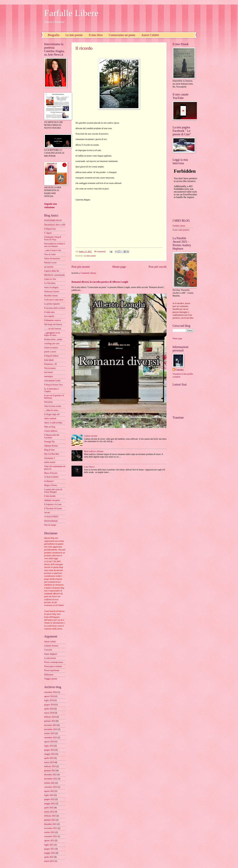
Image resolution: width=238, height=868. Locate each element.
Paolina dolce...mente (53, 339)
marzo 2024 (49, 713)
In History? (49, 481)
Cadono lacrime (91, 436)
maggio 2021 (50, 853)
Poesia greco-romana (53, 666)
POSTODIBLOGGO (53, 220)
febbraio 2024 (50, 717)
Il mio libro (96, 35)
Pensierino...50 (50, 364)
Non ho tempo (50, 525)
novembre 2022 (51, 779)
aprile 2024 (49, 709)
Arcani (47, 513)
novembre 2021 (51, 828)
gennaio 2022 (50, 820)
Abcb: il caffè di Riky (53, 423)
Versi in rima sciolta (53, 406)
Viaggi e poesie (51, 679)
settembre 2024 (51, 692)
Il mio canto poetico (181, 230)
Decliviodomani (51, 521)
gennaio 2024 (50, 721)
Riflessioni (49, 675)
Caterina (180, 370)
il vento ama (49, 312)
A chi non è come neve (54, 300)
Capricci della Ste (52, 271)
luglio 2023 (49, 746)
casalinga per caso (52, 343)
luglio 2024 (49, 700)
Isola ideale (49, 360)
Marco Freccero (51, 473)
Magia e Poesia (51, 485)
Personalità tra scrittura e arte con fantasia (55, 245)
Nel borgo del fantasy (53, 324)
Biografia (54, 35)
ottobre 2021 (49, 832)
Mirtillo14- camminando (54, 275)
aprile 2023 (49, 758)
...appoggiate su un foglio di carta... (52, 334)
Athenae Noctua (51, 446)
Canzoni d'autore (51, 646)
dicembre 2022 (50, 775)
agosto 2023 (49, 742)
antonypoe (48, 376)
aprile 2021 (49, 857)
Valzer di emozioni (52, 259)
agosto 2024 (49, 696)
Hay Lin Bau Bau (52, 454)
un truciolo (49, 267)
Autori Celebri (150, 35)
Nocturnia (48, 402)
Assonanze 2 (49, 458)
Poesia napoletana (52, 670)
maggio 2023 (50, 754)
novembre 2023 (51, 729)
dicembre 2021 (50, 824)
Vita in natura (50, 368)
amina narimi (50, 462)
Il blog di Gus (50, 229)
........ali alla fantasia (53, 329)
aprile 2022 (49, 808)
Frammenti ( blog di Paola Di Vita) (53, 238)
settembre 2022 (51, 787)
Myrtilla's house (51, 296)
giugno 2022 (49, 799)
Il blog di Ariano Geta (53, 385)
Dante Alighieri (51, 654)
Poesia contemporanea (54, 662)
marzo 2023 (49, 762)
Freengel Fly (49, 442)
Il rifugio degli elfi (52, 414)
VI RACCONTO (51, 477)
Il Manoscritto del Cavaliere (52, 436)
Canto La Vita (50, 279)
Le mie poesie (74, 35)
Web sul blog (50, 427)
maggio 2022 (50, 804)
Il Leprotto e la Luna (53, 504)
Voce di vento (50, 254)
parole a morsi (50, 352)
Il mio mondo (50, 496)
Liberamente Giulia (52, 381)
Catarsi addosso (51, 431)
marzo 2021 (49, 861)
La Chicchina (50, 283)
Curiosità (48, 650)
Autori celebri (50, 642)
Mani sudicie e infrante (94, 451)
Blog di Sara (49, 450)
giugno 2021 (49, 849)
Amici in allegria (51, 287)
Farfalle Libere (71, 13)
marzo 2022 (49, 812)
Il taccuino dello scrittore (55, 308)
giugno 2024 (49, 705)
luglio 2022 (49, 795)
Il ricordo (84, 48)
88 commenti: (100, 252)
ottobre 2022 (49, 783)
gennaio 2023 (50, 771)
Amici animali (50, 418)
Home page (119, 267)
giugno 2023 (49, 750)
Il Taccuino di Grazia (53, 508)
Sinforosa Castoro (52, 292)
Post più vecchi (158, 267)
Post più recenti (81, 267)
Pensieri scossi (50, 263)
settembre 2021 (51, 836)
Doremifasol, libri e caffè (55, 225)
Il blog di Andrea (51, 356)
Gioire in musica (51, 348)
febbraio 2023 (50, 766)
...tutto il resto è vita (53, 250)
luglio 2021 (49, 845)
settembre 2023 (51, 737)
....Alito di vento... (52, 410)
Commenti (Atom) (88, 273)
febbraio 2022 (50, 816)
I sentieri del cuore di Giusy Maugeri (53, 491)
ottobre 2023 (49, 733)
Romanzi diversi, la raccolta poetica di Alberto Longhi (100, 282)
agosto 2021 (49, 841)
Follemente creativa (52, 320)
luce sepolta (49, 316)
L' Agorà (48, 233)
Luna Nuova (89, 467)
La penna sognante (52, 304)
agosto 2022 (49, 791)
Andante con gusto (52, 500)
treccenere (48, 372)
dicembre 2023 (50, 725)
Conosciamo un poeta (122, 35)
